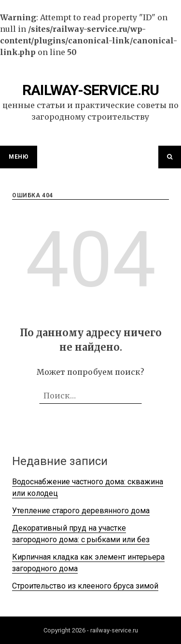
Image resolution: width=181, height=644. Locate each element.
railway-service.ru (91, 90)
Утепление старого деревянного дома (81, 511)
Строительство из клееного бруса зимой (85, 586)
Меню (19, 157)
